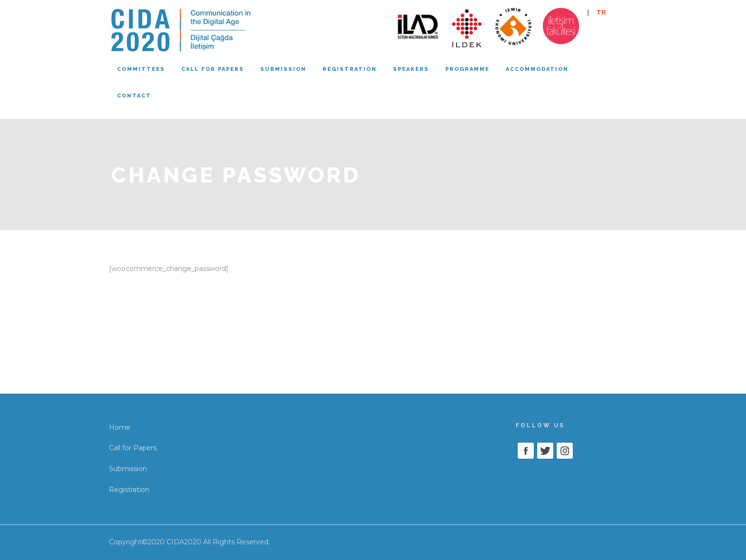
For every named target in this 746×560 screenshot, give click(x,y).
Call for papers (213, 69)
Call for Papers (133, 448)
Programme (467, 69)
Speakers (411, 69)
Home (120, 427)
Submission (283, 69)
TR (601, 12)
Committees (141, 69)
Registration (350, 69)
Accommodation (537, 69)
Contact (134, 96)
